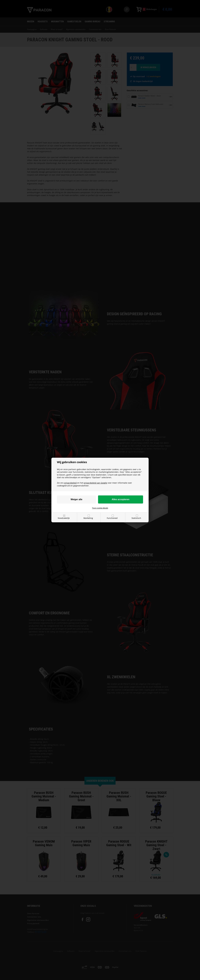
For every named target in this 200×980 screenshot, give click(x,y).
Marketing (88, 518)
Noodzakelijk (64, 518)
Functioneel (112, 518)
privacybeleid (70, 483)
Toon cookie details (100, 508)
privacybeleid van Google (95, 483)
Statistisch (136, 518)
